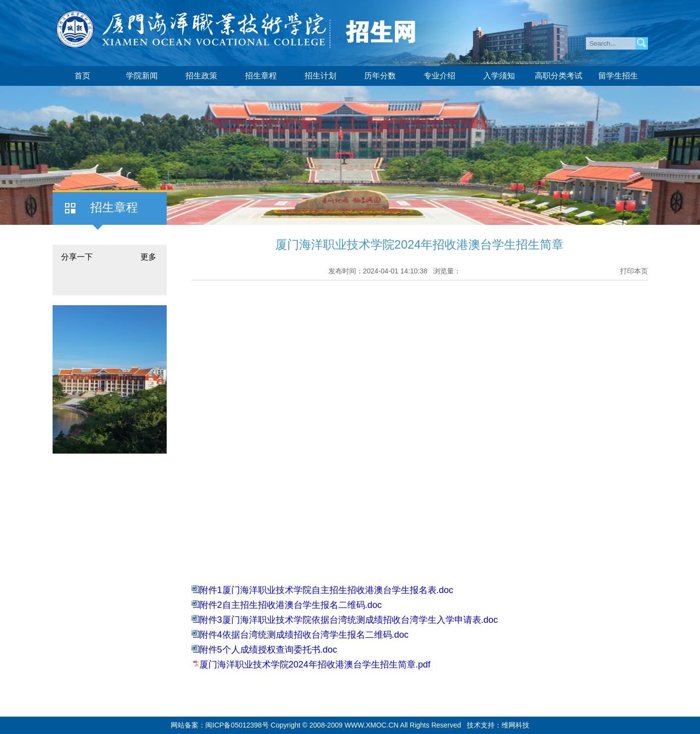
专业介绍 (440, 76)
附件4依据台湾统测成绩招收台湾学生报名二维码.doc (304, 635)
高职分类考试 (559, 76)
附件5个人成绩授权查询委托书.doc (268, 650)
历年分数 (380, 76)
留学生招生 (618, 76)
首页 (82, 76)
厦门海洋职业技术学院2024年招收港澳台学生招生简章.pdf (315, 665)
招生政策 (201, 76)
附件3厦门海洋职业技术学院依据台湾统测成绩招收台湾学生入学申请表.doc (349, 620)
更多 (148, 257)
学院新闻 (142, 76)
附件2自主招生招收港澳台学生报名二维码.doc (291, 605)
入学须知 (499, 76)
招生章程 (261, 76)
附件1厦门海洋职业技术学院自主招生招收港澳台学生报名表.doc (326, 590)
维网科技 (515, 725)
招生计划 (320, 76)
